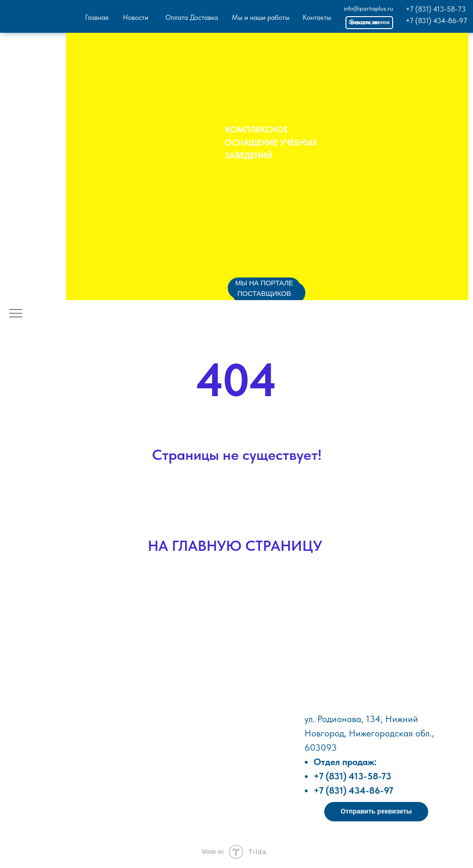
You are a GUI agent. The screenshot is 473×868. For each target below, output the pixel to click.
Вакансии (365, 22)
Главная (97, 18)
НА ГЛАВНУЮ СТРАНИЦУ (235, 546)
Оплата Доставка (192, 18)
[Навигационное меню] (16, 314)
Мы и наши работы (261, 18)
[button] (376, 812)
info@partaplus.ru (368, 8)
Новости (136, 18)
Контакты (317, 18)
